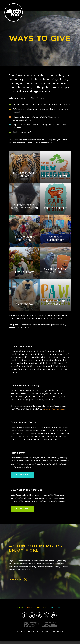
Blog (30, 608)
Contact (41, 608)
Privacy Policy (44, 631)
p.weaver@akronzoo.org (53, 409)
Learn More (16, 579)
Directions (56, 608)
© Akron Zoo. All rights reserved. (28, 631)
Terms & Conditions (56, 631)
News (20, 608)
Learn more (22, 475)
